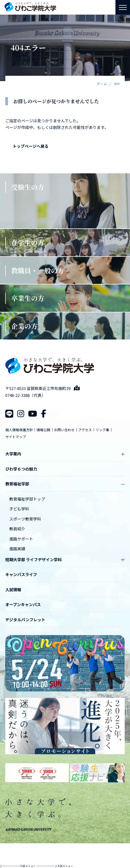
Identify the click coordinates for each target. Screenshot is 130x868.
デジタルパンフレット (25, 620)
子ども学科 (19, 509)
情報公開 (43, 430)
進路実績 (17, 549)
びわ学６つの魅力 (21, 469)
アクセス (85, 430)
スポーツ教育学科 (25, 519)
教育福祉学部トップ (27, 499)
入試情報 (13, 590)
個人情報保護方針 (19, 430)
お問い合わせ (64, 430)
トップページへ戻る (31, 146)
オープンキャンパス (23, 604)
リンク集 (102, 430)
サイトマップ (16, 437)
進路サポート (21, 539)
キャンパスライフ (21, 574)
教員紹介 (17, 529)
